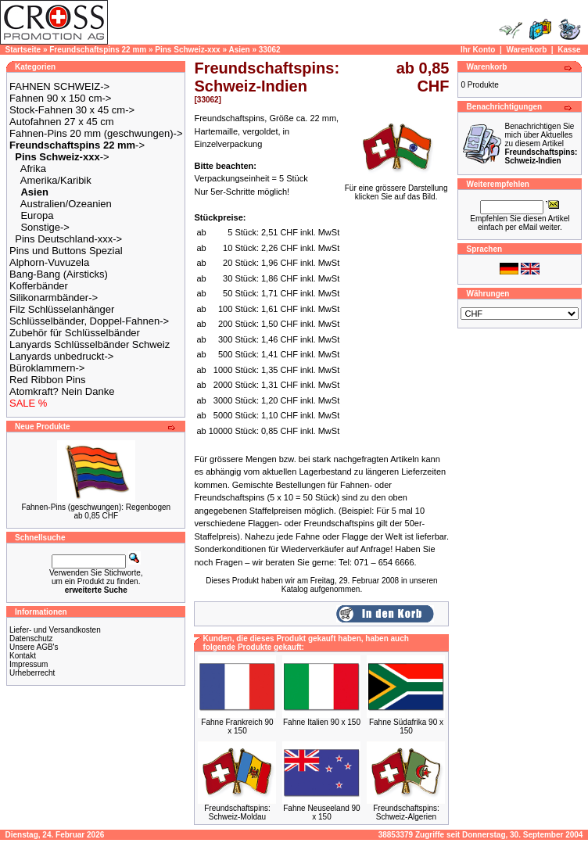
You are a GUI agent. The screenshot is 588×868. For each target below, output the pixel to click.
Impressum (29, 664)
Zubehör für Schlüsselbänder (75, 333)
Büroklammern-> (47, 368)
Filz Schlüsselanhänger (62, 309)
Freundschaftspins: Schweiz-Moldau (237, 812)
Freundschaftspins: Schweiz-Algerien (406, 812)
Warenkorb (526, 50)
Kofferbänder (39, 286)
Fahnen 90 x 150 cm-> (60, 98)
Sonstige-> (45, 227)
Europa (37, 215)
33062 (270, 50)
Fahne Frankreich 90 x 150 (237, 726)
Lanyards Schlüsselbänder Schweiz (90, 344)
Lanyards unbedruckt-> (61, 356)
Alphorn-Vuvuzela (49, 262)
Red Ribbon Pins (48, 380)
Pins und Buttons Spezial (66, 251)
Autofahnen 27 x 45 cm (62, 122)
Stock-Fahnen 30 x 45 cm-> (72, 110)
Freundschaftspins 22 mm (98, 50)
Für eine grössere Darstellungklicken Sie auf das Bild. (396, 189)
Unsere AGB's (34, 647)
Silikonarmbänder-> (54, 298)
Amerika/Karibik (56, 180)
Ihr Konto (478, 50)
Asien (239, 50)
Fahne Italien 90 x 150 (322, 722)
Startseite (23, 50)
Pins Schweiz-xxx (187, 50)
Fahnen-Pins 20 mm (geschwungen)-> (96, 133)
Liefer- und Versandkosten (55, 630)
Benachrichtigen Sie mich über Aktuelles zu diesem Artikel (541, 143)
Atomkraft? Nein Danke (62, 391)
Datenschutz (31, 638)
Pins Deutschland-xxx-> (68, 239)
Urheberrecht (32, 673)
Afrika (33, 169)
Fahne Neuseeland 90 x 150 (321, 812)
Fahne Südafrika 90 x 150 (406, 726)
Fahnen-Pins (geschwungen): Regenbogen (96, 507)
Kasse (569, 50)
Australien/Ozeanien (66, 204)
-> (77, 145)
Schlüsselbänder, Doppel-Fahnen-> (89, 321)
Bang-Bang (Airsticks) (59, 274)
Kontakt (23, 656)
